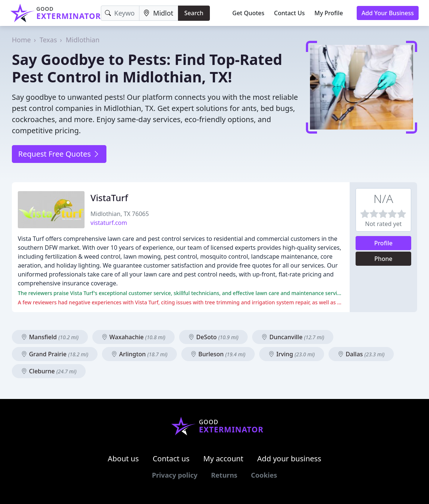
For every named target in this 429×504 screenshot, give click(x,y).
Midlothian (82, 40)
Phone (384, 259)
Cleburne (49, 371)
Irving (292, 354)
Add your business (289, 459)
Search (194, 13)
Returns (224, 475)
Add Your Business (388, 13)
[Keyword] (120, 13)
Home (21, 40)
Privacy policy (175, 475)
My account (223, 459)
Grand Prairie (55, 354)
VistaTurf (109, 198)
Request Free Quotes (59, 154)
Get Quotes (249, 13)
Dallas (361, 354)
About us (123, 459)
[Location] (159, 13)
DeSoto (213, 337)
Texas (48, 40)
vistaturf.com (109, 223)
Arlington (139, 354)
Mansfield (50, 337)
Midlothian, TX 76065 (120, 214)
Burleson (218, 354)
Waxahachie (133, 337)
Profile (383, 243)
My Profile (329, 13)
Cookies (264, 475)
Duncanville (293, 337)
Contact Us (289, 13)
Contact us (171, 459)
